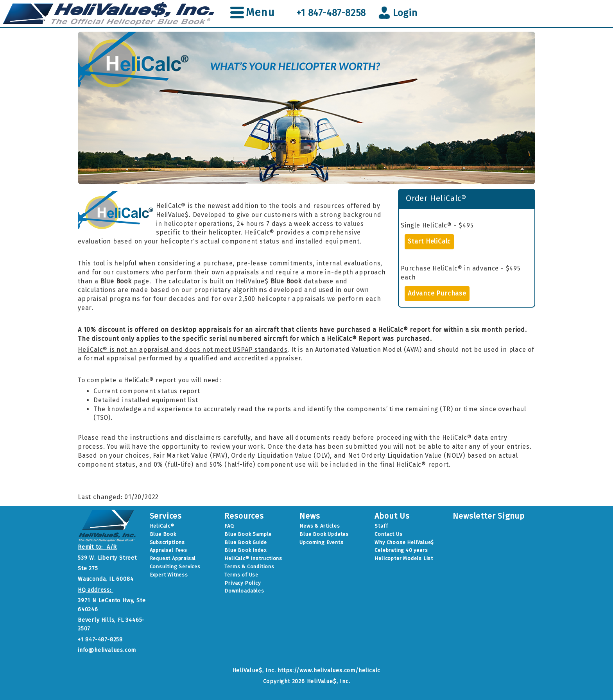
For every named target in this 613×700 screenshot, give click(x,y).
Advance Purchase (437, 293)
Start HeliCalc (429, 241)
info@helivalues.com (107, 650)
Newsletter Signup (489, 516)
